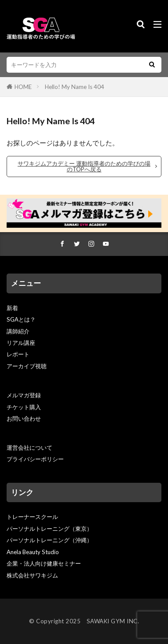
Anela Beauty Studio (33, 552)
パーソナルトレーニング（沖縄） (49, 540)
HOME (23, 87)
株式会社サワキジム (32, 575)
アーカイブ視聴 (27, 366)
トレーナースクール (32, 517)
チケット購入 (24, 407)
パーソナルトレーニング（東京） (49, 529)
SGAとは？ (21, 319)
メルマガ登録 (24, 395)
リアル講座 (21, 343)
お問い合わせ (24, 418)
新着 (12, 308)
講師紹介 (18, 331)
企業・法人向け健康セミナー (44, 563)
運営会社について (29, 448)
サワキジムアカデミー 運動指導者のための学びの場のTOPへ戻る (84, 166)
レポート (18, 354)
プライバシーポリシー (35, 459)
